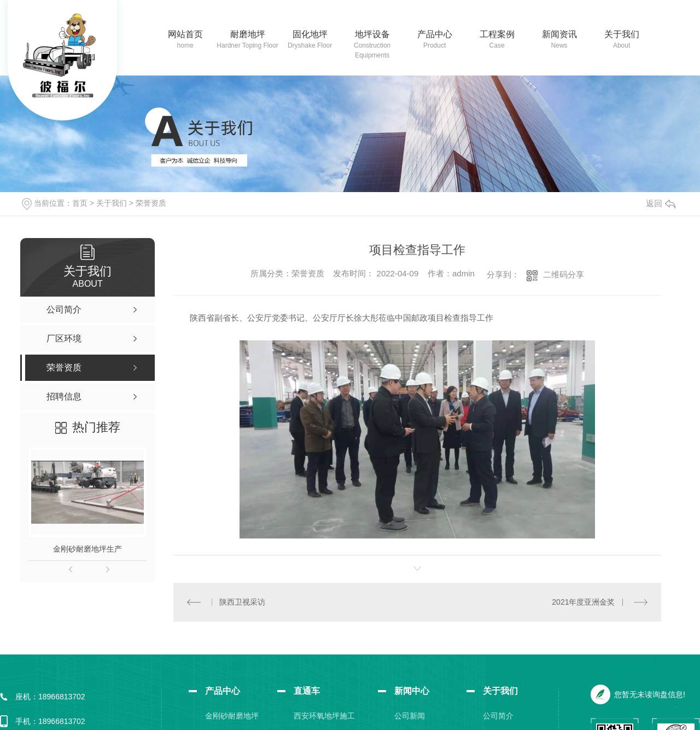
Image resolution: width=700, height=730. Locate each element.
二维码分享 (564, 274)
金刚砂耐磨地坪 (232, 715)
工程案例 (497, 34)
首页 (80, 203)
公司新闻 (410, 715)
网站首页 (185, 34)
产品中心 (435, 34)
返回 (661, 203)
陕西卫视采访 (242, 601)
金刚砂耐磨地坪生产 (87, 549)
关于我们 (622, 34)
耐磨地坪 (248, 34)
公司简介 (498, 715)
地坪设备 (372, 34)
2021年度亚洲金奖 (583, 601)
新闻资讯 (559, 34)
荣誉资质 (151, 203)
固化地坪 (310, 34)
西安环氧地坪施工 (324, 715)
